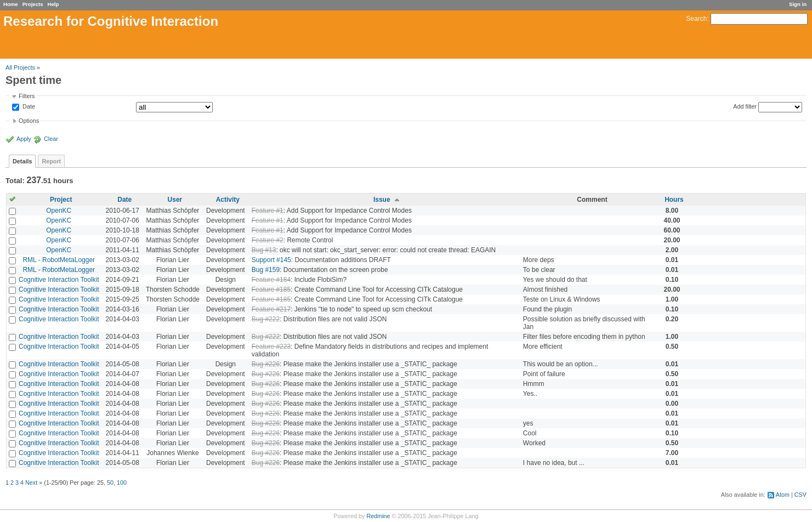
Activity (228, 200)
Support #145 (271, 260)
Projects (33, 4)
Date (28, 107)
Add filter (745, 106)
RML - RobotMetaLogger (59, 260)
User (175, 200)
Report (51, 161)
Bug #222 (266, 319)
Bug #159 (266, 270)
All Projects (20, 67)
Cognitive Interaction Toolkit (59, 280)
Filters (27, 96)
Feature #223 (271, 347)
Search (696, 19)
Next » (34, 483)
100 (122, 483)
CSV (800, 495)
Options (29, 121)
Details (22, 161)
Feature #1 (268, 211)
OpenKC (59, 211)
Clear (51, 139)
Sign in (798, 4)
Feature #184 (271, 280)
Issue (382, 200)
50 (110, 483)
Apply (24, 139)
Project (61, 200)
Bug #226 (266, 364)
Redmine (378, 516)
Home (11, 4)
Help (53, 4)
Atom (783, 495)
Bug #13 (264, 250)
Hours (674, 200)
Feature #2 (268, 240)
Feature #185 (271, 290)
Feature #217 (271, 309)
